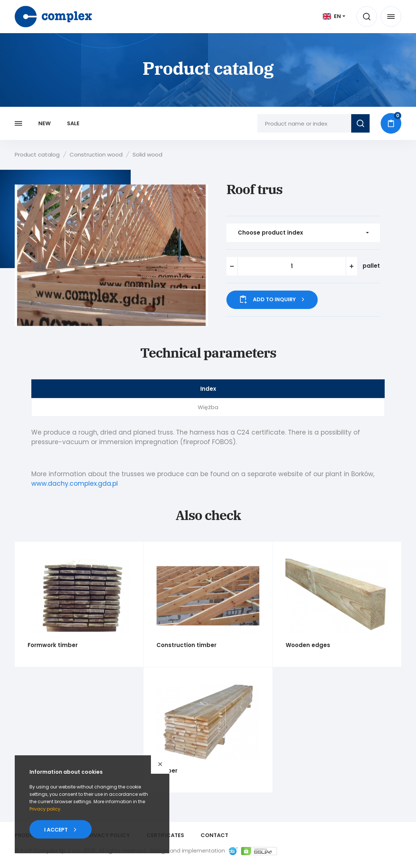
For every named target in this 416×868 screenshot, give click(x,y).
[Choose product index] (303, 233)
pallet (371, 266)
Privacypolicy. (45, 809)
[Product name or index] (304, 123)
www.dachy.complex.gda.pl (75, 484)
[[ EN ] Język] (334, 16)
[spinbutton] (292, 266)
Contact (214, 835)
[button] (352, 266)
